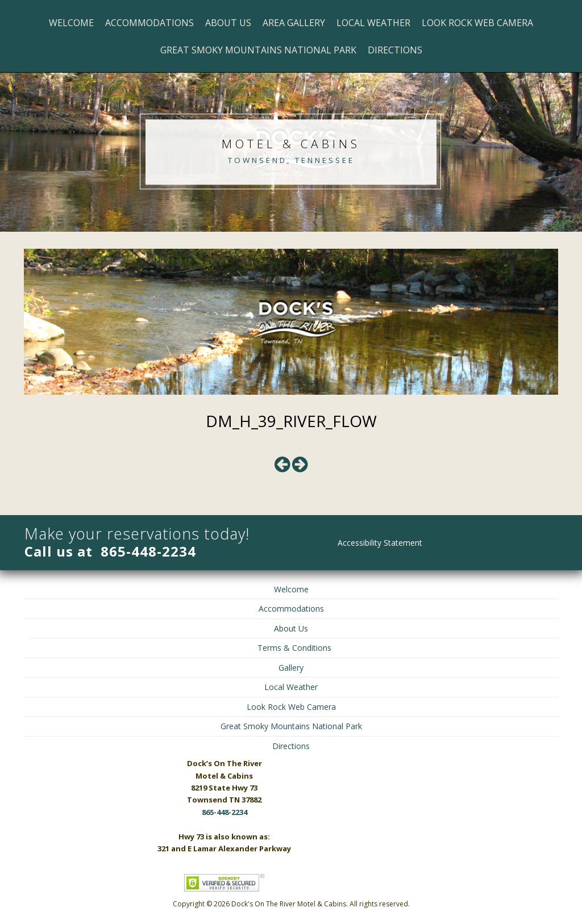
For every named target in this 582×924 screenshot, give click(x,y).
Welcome (71, 23)
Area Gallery (294, 23)
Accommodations (149, 23)
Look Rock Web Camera (477, 23)
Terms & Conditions (294, 648)
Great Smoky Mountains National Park (258, 50)
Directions (395, 50)
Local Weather (373, 23)
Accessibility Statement (380, 543)
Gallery (291, 668)
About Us (228, 23)
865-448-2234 (148, 551)
